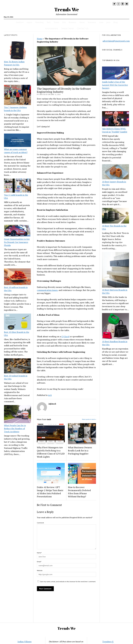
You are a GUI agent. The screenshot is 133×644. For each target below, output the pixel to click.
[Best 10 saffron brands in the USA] (17, 277)
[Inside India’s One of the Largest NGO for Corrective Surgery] (116, 73)
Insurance (92, 22)
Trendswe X (108, 642)
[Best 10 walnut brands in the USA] (17, 366)
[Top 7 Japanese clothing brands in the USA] (17, 95)
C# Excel (65, 336)
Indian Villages (25, 642)
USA (64, 22)
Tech (49, 22)
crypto (29, 22)
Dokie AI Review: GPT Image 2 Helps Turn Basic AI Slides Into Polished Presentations (50, 492)
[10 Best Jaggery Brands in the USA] (116, 172)
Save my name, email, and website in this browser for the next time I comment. (68, 582)
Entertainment (52, 28)
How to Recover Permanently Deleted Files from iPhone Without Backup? (79, 492)
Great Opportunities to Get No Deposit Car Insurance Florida (17, 242)
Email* (39, 562)
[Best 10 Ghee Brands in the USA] (17, 322)
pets (108, 22)
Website (40, 570)
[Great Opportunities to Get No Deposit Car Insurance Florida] (17, 231)
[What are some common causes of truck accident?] (17, 141)
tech (50, 395)
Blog (115, 22)
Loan (101, 22)
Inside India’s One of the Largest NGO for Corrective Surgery (115, 85)
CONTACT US (83, 28)
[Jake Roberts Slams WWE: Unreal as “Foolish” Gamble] (116, 119)
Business (72, 22)
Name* (39, 553)
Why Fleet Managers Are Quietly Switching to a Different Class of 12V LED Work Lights (51, 452)
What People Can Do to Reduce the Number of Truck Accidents (15, 428)
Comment (40, 523)
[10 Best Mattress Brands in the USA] (116, 270)
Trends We (67, 9)
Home (82, 22)
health (19, 22)
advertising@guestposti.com (116, 41)
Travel (56, 22)
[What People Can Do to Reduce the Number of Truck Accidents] (17, 414)
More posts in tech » (89, 419)
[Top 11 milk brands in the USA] (17, 186)
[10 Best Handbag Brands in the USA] (116, 327)
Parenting (39, 22)
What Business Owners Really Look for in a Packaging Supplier (80, 450)
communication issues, (47, 290)
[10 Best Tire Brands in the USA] (116, 216)
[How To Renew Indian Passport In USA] (17, 51)
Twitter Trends (67, 28)
